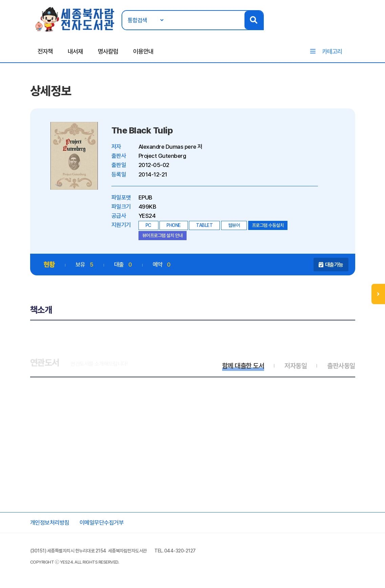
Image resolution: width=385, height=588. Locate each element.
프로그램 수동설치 (268, 225)
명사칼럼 (108, 51)
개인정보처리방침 (50, 523)
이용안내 (143, 51)
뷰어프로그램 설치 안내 (163, 235)
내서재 (75, 51)
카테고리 (332, 51)
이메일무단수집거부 (102, 523)
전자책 (45, 51)
